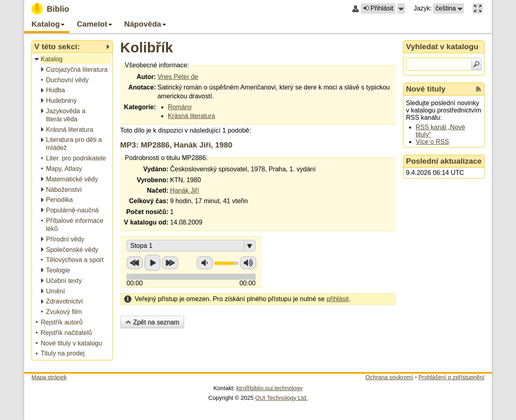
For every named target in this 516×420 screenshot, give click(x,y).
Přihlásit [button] (378, 8)
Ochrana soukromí (389, 377)
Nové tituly (426, 89)
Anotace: (142, 87)
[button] (401, 8)
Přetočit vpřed (170, 263)
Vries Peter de (178, 77)
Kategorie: (140, 107)
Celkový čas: (149, 201)
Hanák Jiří (185, 190)
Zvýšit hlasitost (248, 263)
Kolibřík (147, 47)
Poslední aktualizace (444, 161)
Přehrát (152, 263)
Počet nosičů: (147, 212)
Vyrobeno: (153, 180)
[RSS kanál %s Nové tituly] (479, 89)
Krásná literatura (191, 116)
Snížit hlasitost (205, 263)
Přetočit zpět (135, 263)
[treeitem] (73, 59)
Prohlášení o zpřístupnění (451, 377)
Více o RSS (432, 142)
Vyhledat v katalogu (442, 47)
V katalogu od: (146, 222)
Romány (180, 107)
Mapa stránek (49, 377)
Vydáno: (156, 169)
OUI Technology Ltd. (281, 398)
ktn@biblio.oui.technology (269, 388)
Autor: (146, 77)
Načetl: (157, 190)
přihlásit (338, 299)
